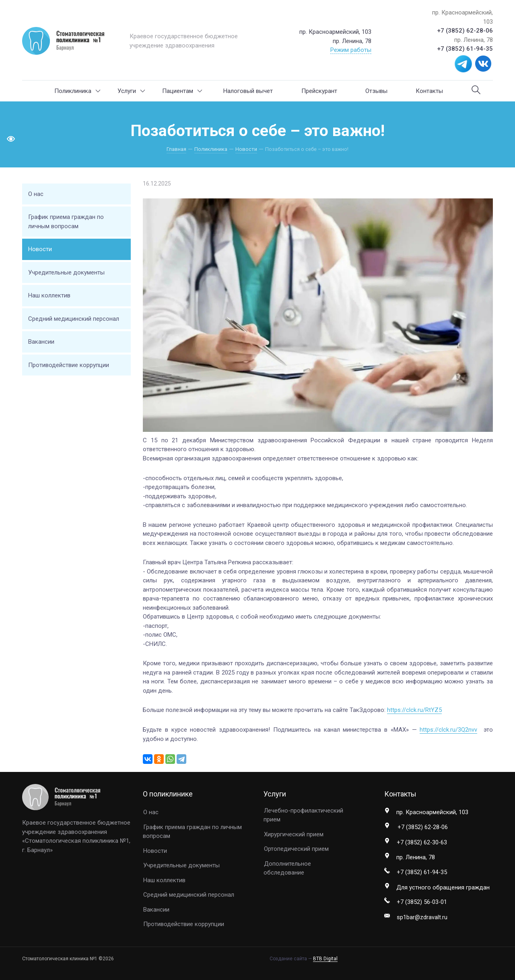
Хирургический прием (294, 834)
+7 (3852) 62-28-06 (465, 31)
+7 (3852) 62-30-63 (422, 843)
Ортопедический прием (296, 849)
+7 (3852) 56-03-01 (422, 903)
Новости (245, 149)
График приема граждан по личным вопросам (66, 222)
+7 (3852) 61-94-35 (465, 49)
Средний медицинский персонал (74, 319)
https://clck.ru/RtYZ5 (414, 710)
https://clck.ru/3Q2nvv (448, 730)
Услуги (131, 91)
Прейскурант (319, 91)
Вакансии (41, 342)
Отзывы (376, 91)
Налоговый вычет (248, 91)
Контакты (429, 91)
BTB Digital (325, 958)
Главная (177, 149)
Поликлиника (77, 91)
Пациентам (182, 91)
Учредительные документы (66, 272)
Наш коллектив (49, 295)
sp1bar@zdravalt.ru (422, 918)
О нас (36, 194)
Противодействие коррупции (69, 365)
